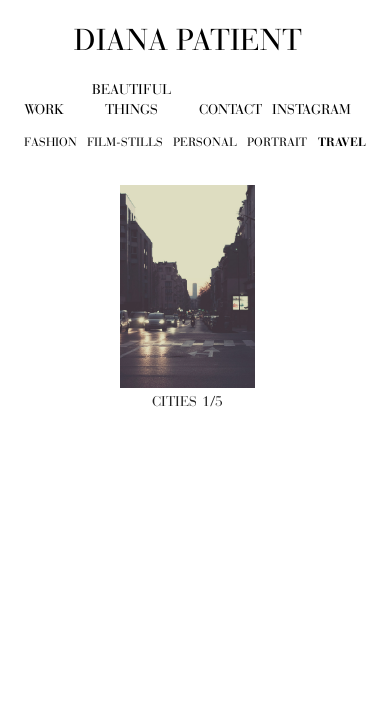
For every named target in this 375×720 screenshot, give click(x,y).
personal (205, 142)
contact (230, 109)
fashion (50, 142)
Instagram (311, 109)
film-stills (125, 142)
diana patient (188, 40)
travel (342, 142)
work (44, 109)
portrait (277, 142)
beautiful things (131, 99)
